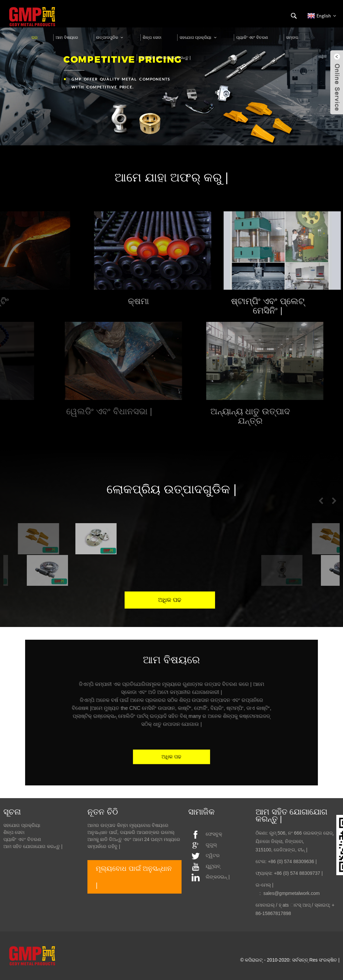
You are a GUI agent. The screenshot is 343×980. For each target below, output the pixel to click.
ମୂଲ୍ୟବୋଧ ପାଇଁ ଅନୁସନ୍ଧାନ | (134, 877)
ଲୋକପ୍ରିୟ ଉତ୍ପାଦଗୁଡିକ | (171, 489)
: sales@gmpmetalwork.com (288, 893)
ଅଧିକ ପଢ (171, 745)
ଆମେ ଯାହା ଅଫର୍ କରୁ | (171, 177)
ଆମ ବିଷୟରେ (171, 674)
